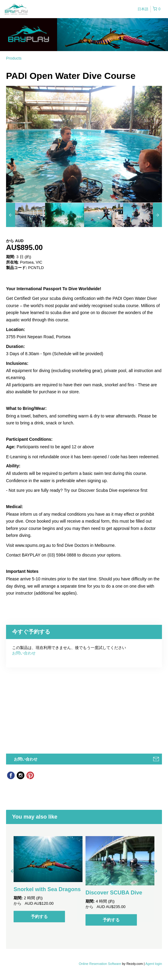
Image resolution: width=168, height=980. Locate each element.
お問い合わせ (24, 653)
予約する (39, 917)
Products (14, 58)
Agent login (154, 964)
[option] (26, 215)
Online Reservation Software (100, 964)
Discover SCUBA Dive (114, 893)
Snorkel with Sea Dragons (47, 889)
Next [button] (155, 871)
